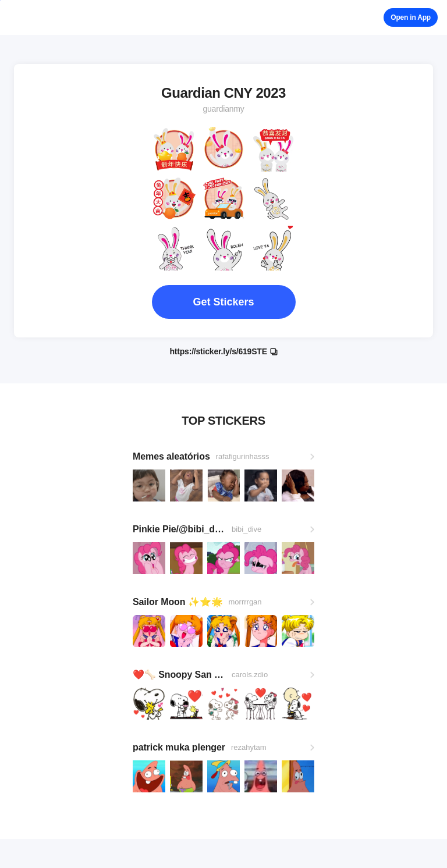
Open (411, 17)
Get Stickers (223, 302)
